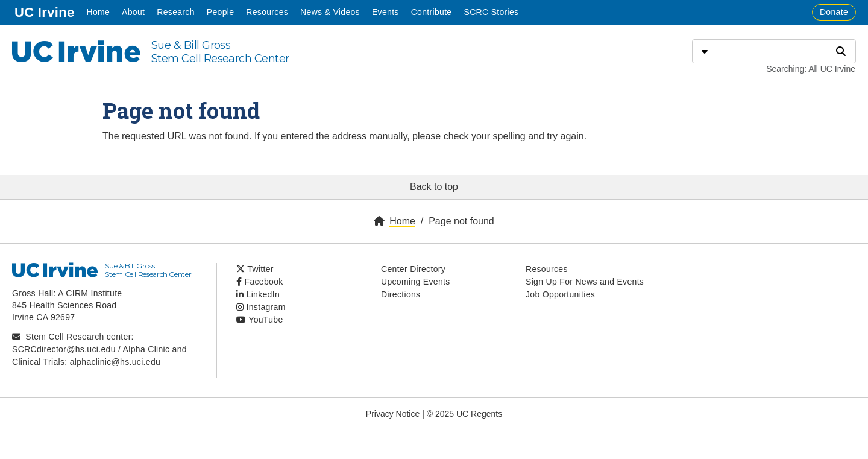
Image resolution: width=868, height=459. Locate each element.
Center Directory (413, 269)
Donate (834, 12)
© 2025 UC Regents (465, 414)
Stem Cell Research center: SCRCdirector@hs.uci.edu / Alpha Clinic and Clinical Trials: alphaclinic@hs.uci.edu (99, 349)
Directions (401, 294)
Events (385, 12)
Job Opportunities (560, 294)
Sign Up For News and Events (585, 282)
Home (98, 12)
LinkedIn (258, 294)
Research (175, 12)
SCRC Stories (491, 12)
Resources (267, 12)
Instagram (261, 307)
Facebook (260, 282)
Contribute (432, 12)
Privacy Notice (393, 414)
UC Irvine (46, 11)
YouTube (260, 320)
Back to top (434, 187)
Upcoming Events (416, 282)
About (133, 12)
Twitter (255, 269)
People (221, 12)
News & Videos (330, 12)
